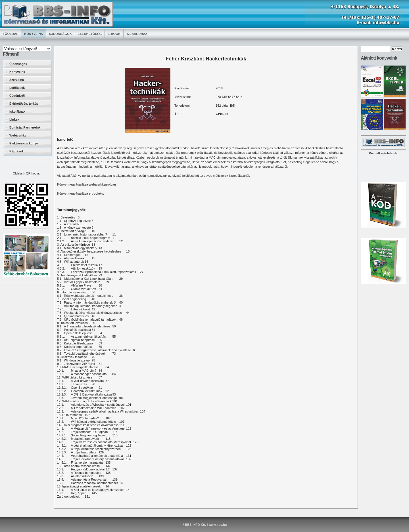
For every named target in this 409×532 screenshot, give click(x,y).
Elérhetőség (90, 34)
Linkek (14, 119)
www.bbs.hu (218, 525)
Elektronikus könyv (24, 143)
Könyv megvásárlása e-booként (80, 194)
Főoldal (11, 34)
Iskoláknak (17, 112)
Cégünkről (17, 96)
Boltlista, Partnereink (25, 127)
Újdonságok (60, 34)
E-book (114, 34)
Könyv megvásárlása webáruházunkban (86, 184)
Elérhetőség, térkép (24, 104)
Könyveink (34, 34)
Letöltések (17, 88)
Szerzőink (17, 80)
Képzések (16, 151)
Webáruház (137, 34)
